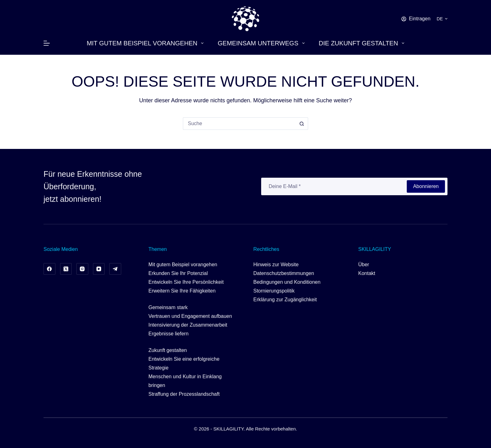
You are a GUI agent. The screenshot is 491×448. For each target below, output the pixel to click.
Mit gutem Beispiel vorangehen (146, 43)
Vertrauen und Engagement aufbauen (190, 316)
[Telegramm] (115, 269)
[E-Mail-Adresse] (334, 186)
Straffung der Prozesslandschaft (184, 394)
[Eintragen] (416, 19)
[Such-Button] (302, 124)
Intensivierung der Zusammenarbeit (188, 325)
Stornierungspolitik (274, 291)
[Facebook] (49, 269)
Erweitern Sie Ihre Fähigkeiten (182, 291)
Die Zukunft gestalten (363, 43)
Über (364, 265)
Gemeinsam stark (168, 307)
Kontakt (367, 273)
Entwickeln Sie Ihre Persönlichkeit (186, 282)
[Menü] (47, 43)
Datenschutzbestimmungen (284, 273)
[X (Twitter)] (66, 269)
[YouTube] (99, 269)
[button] (442, 19)
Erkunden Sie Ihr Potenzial (178, 273)
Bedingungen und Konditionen (287, 282)
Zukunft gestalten (168, 350)
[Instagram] (82, 269)
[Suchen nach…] (239, 124)
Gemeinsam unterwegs (262, 43)
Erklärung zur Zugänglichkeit (285, 300)
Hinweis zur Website (276, 265)
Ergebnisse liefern (168, 334)
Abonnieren (426, 186)
